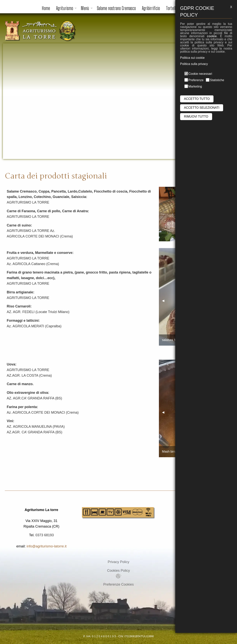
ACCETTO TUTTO (197, 99)
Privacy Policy (118, 562)
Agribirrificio (151, 8)
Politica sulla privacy (194, 64)
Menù (85, 8)
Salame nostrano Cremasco (116, 8)
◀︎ (165, 301)
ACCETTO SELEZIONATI (202, 108)
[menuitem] (46, 8)
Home (46, 8)
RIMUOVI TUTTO (196, 117)
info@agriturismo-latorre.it (47, 546)
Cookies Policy (118, 571)
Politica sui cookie (192, 58)
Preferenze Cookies (118, 584)
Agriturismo (65, 8)
